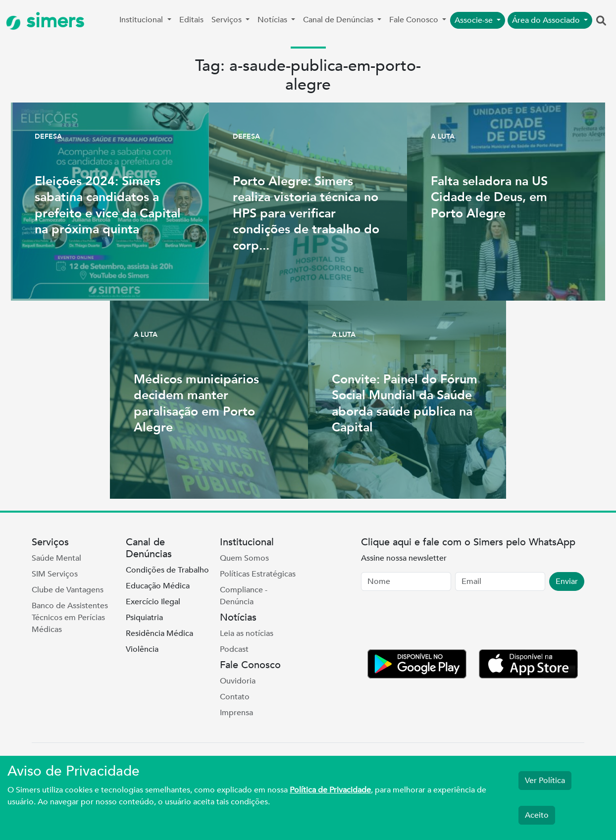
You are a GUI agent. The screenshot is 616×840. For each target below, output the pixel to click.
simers (45, 21)
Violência (142, 649)
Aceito (537, 815)
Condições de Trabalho (167, 570)
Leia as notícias (247, 633)
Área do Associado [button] (547, 20)
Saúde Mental (56, 558)
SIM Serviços (55, 574)
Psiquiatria (144, 618)
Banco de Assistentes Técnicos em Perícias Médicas (70, 618)
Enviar (567, 581)
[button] (601, 21)
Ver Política (545, 781)
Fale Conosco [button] (415, 20)
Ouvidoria (238, 681)
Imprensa (236, 713)
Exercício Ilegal (153, 602)
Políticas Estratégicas (258, 574)
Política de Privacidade (330, 790)
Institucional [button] (142, 20)
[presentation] (436, 622)
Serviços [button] (228, 20)
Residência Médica (159, 633)
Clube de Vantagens (68, 590)
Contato (235, 697)
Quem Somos (244, 558)
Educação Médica (158, 586)
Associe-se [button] (475, 20)
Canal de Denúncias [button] (339, 20)
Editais (191, 20)
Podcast (234, 649)
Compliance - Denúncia (244, 596)
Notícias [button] (273, 20)
